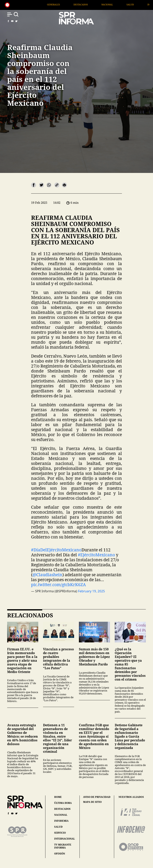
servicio (60, 833)
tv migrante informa (63, 846)
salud (58, 827)
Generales (65, 4)
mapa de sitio (92, 802)
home (58, 797)
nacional (61, 815)
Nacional (118, 4)
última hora (63, 803)
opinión (60, 854)
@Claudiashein (47, 575)
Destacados (92, 4)
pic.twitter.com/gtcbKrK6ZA (58, 585)
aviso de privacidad (97, 797)
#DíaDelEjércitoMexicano (56, 550)
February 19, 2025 (92, 591)
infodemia (61, 821)
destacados (62, 809)
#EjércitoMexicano (96, 555)
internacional (65, 839)
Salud (141, 4)
